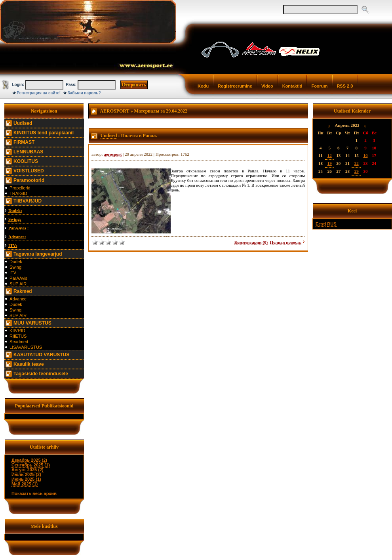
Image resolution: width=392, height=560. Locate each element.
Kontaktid (292, 86)
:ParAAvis (18, 278)
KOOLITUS (26, 161)
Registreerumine (235, 86)
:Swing (15, 267)
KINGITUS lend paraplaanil (44, 133)
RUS (332, 224)
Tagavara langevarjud (38, 254)
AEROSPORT (114, 111)
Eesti (321, 224)
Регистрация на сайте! (39, 93)
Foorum (319, 86)
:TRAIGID (18, 193)
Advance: (17, 237)
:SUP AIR (17, 284)
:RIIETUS (17, 336)
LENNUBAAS (28, 152)
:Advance (17, 299)
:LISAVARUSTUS (25, 347)
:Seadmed (18, 342)
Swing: (15, 219)
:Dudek (15, 262)
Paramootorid (29, 180)
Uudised (23, 123)
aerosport (113, 154)
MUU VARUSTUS (32, 323)
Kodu (203, 86)
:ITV (12, 273)
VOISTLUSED (29, 171)
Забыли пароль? (84, 93)
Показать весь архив (34, 493)
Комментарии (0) (251, 242)
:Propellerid (19, 188)
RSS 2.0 (345, 86)
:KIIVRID (17, 331)
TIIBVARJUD (28, 201)
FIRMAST (24, 142)
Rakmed (23, 291)
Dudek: (15, 210)
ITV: (13, 245)
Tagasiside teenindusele (41, 374)
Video (267, 86)
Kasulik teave (29, 364)
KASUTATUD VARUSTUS (41, 355)
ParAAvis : (18, 228)
